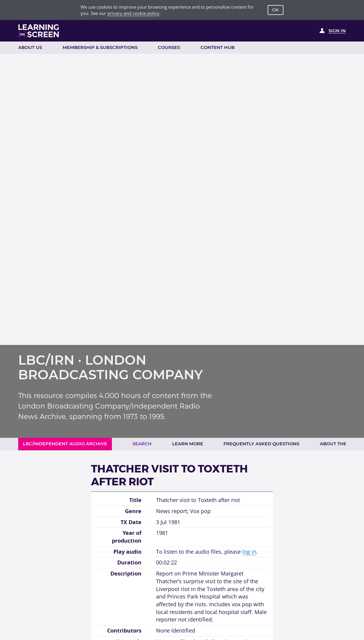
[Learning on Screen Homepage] (39, 31)
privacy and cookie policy (133, 13)
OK (276, 10)
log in (249, 552)
